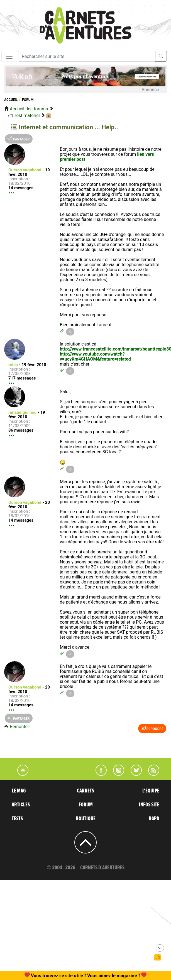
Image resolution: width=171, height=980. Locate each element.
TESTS (17, 819)
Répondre (152, 728)
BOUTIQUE (86, 819)
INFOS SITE (149, 805)
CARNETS (85, 791)
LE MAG (19, 791)
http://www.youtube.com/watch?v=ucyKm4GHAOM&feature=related (95, 357)
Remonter (19, 727)
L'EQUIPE (151, 791)
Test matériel (27, 115)
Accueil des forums (29, 109)
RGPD (154, 819)
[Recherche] (87, 56)
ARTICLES (21, 805)
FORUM (86, 805)
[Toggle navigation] (9, 56)
